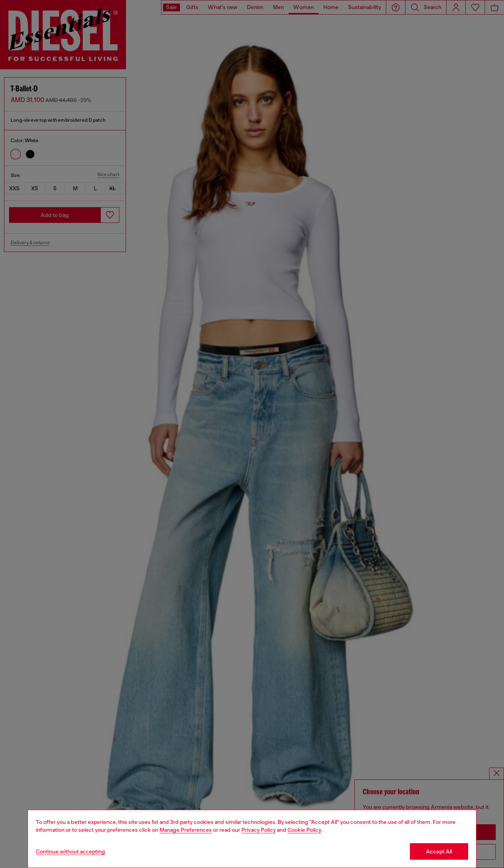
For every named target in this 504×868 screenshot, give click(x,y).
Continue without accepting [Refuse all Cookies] (70, 851)
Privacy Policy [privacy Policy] (258, 830)
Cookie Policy (304, 830)
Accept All (439, 851)
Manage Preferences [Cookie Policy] (186, 830)
